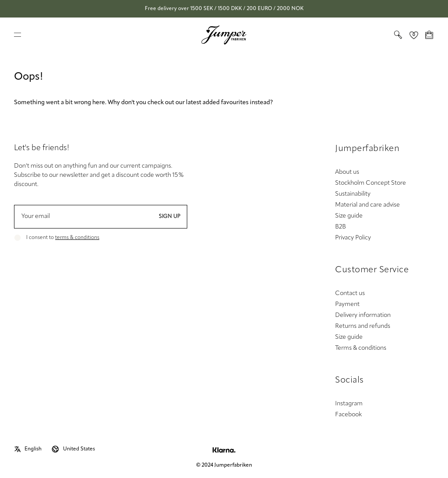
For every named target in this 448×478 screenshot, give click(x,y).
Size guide (349, 216)
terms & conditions (77, 238)
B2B (341, 227)
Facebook (348, 415)
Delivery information (363, 315)
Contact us (350, 293)
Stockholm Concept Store (371, 183)
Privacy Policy (353, 238)
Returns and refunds (363, 326)
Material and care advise (367, 205)
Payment (347, 304)
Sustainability (353, 194)
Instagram (349, 404)
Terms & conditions (361, 348)
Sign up (170, 217)
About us (347, 172)
